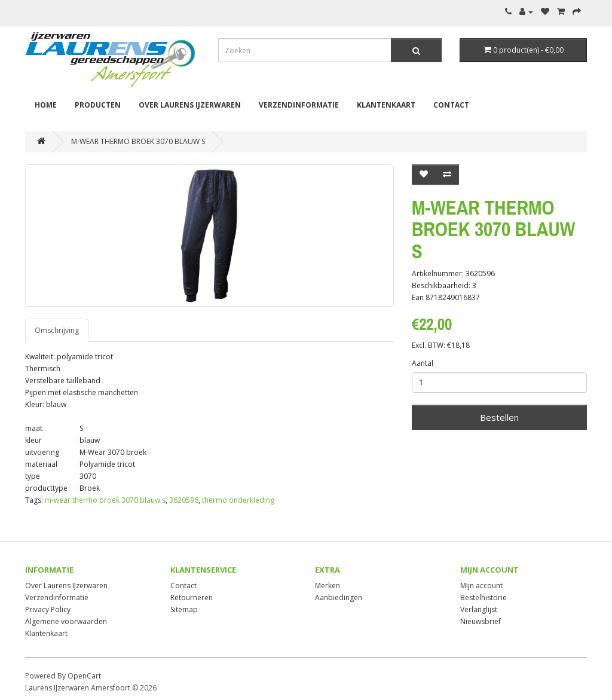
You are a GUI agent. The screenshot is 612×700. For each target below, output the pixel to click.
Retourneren (192, 597)
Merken (328, 586)
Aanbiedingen (339, 597)
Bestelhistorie (484, 597)
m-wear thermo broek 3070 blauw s (105, 500)
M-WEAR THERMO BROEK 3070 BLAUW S (138, 141)
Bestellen (499, 417)
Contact (451, 105)
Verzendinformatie (299, 105)
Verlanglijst (479, 609)
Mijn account (481, 586)
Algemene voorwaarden (66, 621)
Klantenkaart (386, 105)
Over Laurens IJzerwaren (190, 105)
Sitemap (184, 609)
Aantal (423, 363)
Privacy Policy (48, 609)
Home (46, 105)
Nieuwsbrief (481, 621)
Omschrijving (57, 330)
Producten (98, 105)
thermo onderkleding (238, 500)
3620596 (184, 500)
